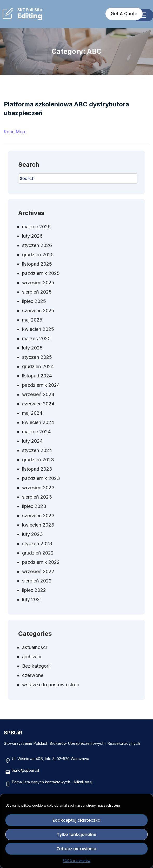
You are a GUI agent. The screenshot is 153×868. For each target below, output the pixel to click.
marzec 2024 (36, 432)
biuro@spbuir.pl (25, 770)
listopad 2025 (37, 264)
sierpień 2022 (37, 581)
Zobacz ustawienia (76, 849)
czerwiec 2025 (38, 311)
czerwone (33, 675)
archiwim (32, 657)
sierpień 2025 (37, 292)
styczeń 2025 (37, 357)
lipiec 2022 (34, 590)
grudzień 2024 (38, 366)
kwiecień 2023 (38, 525)
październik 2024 (41, 385)
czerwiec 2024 (38, 404)
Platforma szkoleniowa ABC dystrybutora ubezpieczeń (66, 109)
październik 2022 (41, 562)
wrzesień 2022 (38, 571)
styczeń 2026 (37, 245)
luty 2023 (32, 534)
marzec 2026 (36, 227)
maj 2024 (32, 413)
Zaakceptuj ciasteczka (76, 820)
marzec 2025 (36, 338)
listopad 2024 (37, 376)
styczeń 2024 (37, 450)
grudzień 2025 (38, 255)
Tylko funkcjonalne (77, 834)
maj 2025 (32, 320)
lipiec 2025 (34, 301)
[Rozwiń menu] (143, 15)
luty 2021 (32, 599)
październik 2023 (41, 478)
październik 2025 (41, 273)
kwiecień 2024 (38, 422)
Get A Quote (124, 14)
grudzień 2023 (38, 460)
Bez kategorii (36, 666)
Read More (15, 132)
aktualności (34, 647)
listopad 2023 (37, 469)
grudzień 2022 (38, 553)
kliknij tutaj (83, 782)
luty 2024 (32, 441)
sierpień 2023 (37, 497)
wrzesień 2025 (38, 283)
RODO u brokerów (76, 861)
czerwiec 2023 (38, 516)
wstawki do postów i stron (51, 685)
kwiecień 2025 (38, 329)
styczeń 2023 (37, 544)
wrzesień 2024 (38, 394)
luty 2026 (32, 236)
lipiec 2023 (34, 506)
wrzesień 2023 (38, 488)
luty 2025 (32, 348)
